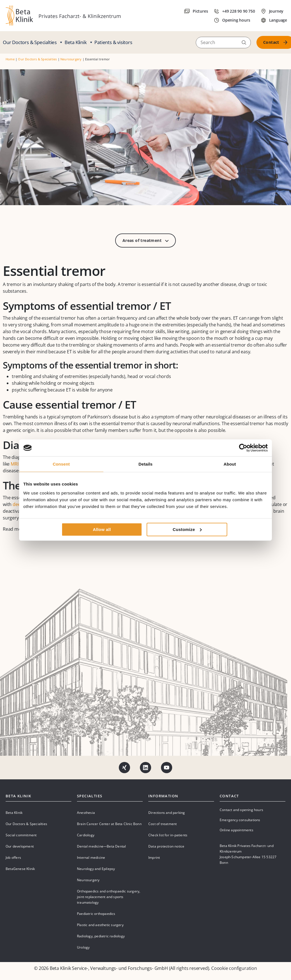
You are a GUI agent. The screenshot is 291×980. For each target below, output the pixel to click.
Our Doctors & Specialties (33, 42)
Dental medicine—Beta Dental (101, 846)
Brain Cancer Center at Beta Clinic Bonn (109, 824)
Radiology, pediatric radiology (101, 936)
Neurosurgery (71, 59)
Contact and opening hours (241, 810)
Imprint (154, 857)
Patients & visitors (113, 42)
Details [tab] (145, 464)
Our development (20, 846)
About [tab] (230, 464)
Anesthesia (86, 813)
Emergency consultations (240, 820)
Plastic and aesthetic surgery (100, 925)
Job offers (13, 857)
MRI (14, 464)
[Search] (223, 42)
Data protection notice (166, 846)
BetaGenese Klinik (20, 869)
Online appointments (237, 830)
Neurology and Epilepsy (96, 869)
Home (10, 59)
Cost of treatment (162, 824)
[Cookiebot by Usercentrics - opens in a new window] (243, 448)
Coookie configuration (234, 968)
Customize (187, 529)
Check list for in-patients (168, 835)
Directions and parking (167, 813)
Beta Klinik (79, 42)
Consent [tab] (61, 464)
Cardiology (86, 835)
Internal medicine (91, 857)
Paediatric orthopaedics (96, 914)
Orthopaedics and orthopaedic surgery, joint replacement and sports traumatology (109, 897)
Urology (83, 947)
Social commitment (21, 835)
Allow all (102, 529)
